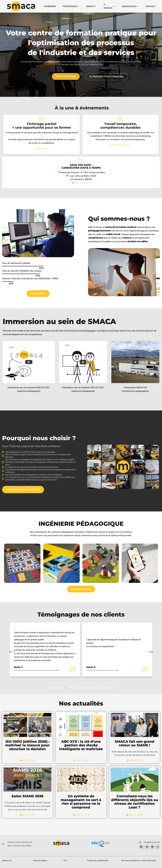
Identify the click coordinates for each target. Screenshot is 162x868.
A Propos (109, 6)
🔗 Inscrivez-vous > (81, 183)
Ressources (130, 6)
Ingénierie (50, 6)
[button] (49, 688)
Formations (71, 6)
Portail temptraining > (120, 145)
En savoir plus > (42, 149)
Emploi (91, 6)
